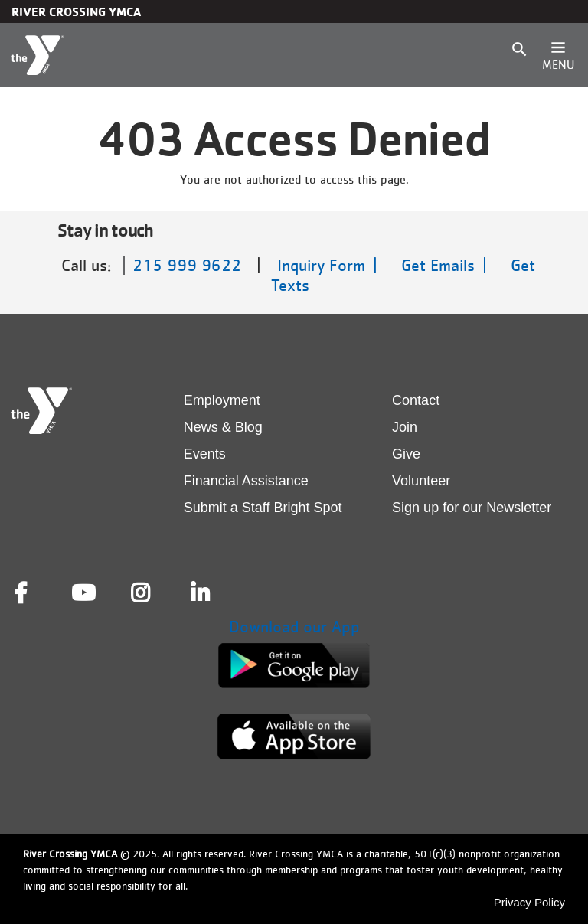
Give (406, 454)
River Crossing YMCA (76, 11)
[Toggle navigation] (558, 55)
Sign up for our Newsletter (472, 508)
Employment (222, 400)
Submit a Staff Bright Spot (263, 508)
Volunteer (421, 481)
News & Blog (223, 427)
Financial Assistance (246, 481)
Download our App (294, 627)
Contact (416, 400)
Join (405, 427)
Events (205, 454)
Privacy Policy (529, 902)
